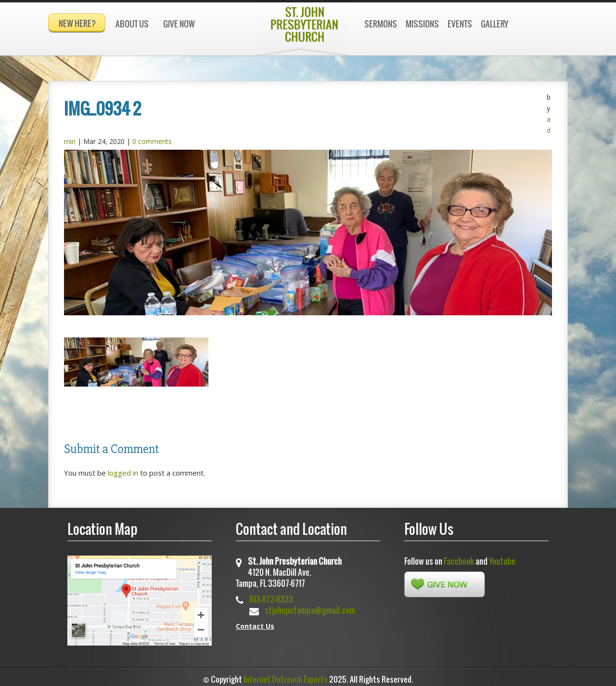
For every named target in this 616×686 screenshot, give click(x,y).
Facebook (459, 557)
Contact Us (255, 622)
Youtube (502, 557)
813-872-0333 (271, 595)
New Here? (77, 23)
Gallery (494, 24)
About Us (132, 24)
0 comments (152, 137)
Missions (422, 24)
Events (460, 24)
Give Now (179, 24)
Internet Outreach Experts (286, 675)
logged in (123, 469)
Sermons (381, 24)
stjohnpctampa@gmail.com (310, 606)
